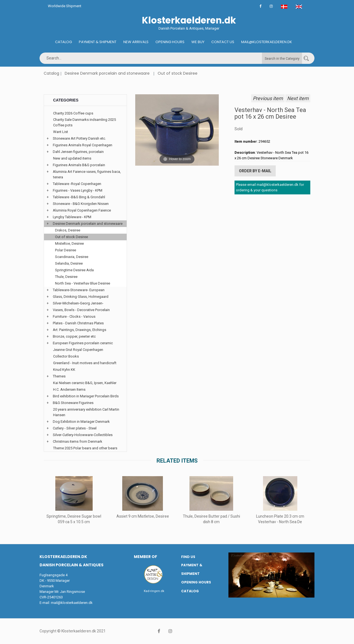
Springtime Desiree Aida (74, 270)
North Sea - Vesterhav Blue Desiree (83, 283)
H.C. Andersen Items (69, 389)
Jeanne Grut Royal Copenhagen (78, 350)
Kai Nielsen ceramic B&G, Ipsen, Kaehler (85, 383)
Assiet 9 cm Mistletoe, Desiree (143, 516)
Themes (59, 376)
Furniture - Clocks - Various (74, 316)
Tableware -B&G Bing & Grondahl (79, 197)
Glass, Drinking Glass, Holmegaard (81, 297)
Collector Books (66, 356)
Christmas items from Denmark (78, 441)
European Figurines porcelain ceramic (83, 343)
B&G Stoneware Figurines (73, 403)
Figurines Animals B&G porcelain (79, 165)
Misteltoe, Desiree (69, 243)
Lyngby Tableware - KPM (72, 217)
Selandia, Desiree (69, 263)
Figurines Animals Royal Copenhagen (83, 145)
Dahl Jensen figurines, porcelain (78, 152)
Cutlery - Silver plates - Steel (75, 428)
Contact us (223, 42)
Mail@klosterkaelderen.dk (267, 42)
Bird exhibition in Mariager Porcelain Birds (86, 396)
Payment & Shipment (98, 42)
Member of (145, 557)
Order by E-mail (255, 171)
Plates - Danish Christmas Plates (78, 323)
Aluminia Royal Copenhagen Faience (82, 210)
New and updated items (72, 158)
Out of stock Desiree (178, 73)
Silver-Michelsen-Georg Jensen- (78, 303)
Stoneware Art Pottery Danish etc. (79, 138)
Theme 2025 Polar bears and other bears (85, 448)
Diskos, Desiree (68, 230)
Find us (188, 557)
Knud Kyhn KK (64, 370)
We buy (198, 42)
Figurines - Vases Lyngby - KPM (78, 190)
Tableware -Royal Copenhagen (77, 184)
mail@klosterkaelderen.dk (72, 603)
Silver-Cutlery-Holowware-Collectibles (83, 435)
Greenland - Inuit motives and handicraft (85, 363)
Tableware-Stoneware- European (79, 290)
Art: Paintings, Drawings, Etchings (80, 330)
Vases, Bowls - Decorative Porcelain (81, 310)
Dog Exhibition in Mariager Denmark (81, 422)
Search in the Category (282, 59)
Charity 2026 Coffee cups (73, 113)
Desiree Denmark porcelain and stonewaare (107, 73)
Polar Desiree (66, 250)
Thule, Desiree (66, 277)
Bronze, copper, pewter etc (74, 336)
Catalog (63, 42)
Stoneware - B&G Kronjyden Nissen (81, 204)
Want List (61, 132)
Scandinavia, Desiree (72, 257)
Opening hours (170, 42)
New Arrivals (136, 42)
